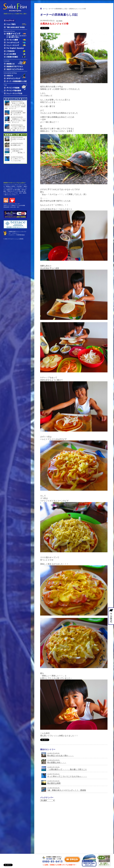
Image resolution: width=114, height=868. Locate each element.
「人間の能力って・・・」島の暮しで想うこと (67, 769)
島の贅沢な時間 (54, 783)
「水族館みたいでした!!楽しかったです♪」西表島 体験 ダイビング (15, 121)
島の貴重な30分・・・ (57, 762)
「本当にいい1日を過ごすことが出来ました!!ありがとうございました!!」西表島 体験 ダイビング (15, 106)
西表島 (61, 21)
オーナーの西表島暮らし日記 (58, 9)
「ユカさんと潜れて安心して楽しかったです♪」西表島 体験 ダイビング (15, 128)
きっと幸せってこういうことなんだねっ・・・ (67, 776)
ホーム (45, 9)
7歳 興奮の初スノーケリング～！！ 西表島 (67, 790)
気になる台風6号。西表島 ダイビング (18, 114)
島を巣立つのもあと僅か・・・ (60, 756)
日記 (57, 21)
